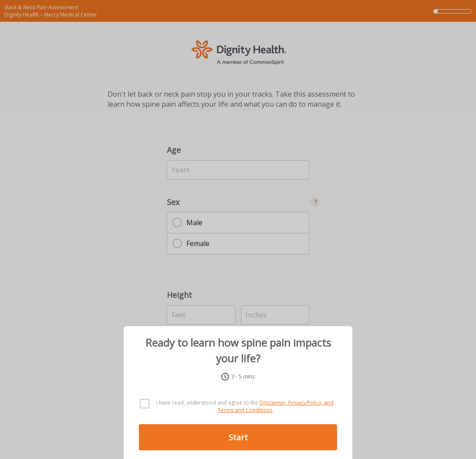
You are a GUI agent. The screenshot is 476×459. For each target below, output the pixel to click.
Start (238, 437)
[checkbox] (238, 407)
